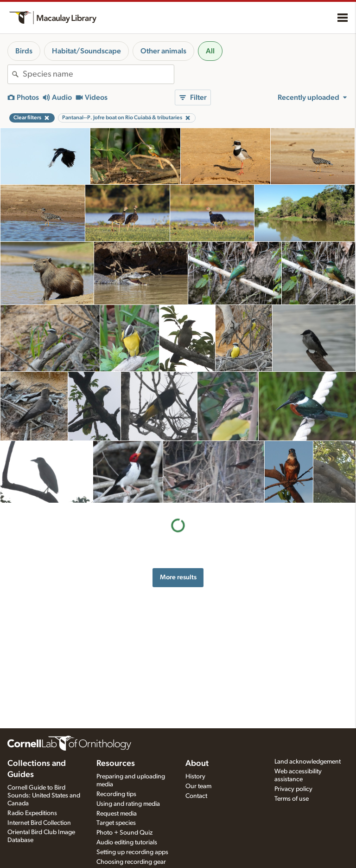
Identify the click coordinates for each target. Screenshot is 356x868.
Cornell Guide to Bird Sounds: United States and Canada (44, 796)
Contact (196, 796)
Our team (198, 786)
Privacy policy (293, 789)
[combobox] (98, 74)
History (195, 777)
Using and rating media (128, 804)
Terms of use (292, 799)
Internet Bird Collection (39, 823)
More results (178, 577)
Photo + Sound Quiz (124, 833)
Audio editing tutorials (127, 842)
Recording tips (116, 794)
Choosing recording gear (131, 862)
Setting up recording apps (132, 852)
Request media (117, 814)
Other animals (163, 51)
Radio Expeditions (32, 813)
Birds (24, 51)
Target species (116, 823)
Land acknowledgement (308, 762)
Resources (116, 764)
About (197, 764)
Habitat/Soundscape (86, 51)
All (210, 51)
